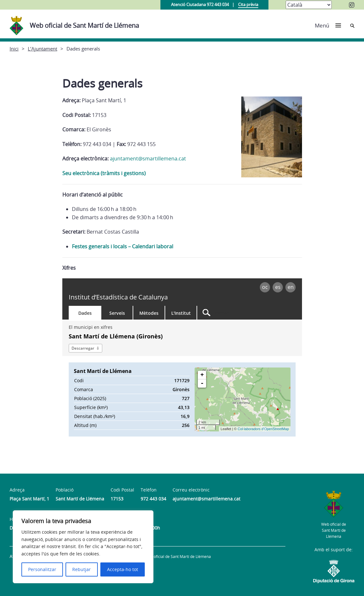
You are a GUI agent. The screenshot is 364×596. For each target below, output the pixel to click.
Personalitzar (42, 569)
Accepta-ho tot (123, 569)
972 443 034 (153, 499)
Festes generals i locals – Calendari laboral (123, 246)
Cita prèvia (248, 4)
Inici (14, 49)
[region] (83, 547)
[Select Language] (309, 5)
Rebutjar (81, 569)
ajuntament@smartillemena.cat (148, 159)
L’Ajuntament (43, 49)
